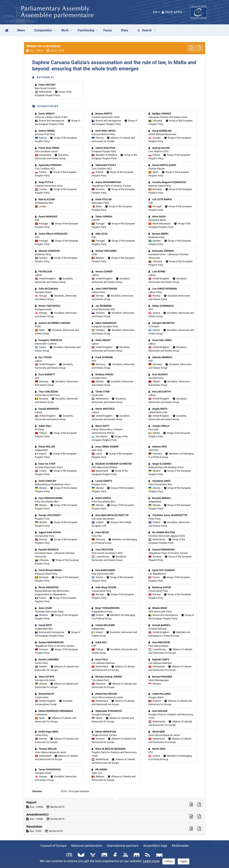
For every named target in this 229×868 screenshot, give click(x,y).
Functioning (86, 30)
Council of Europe (53, 846)
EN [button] (155, 12)
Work (65, 30)
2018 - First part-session (75, 791)
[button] (115, 48)
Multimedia (180, 846)
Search (145, 30)
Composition (43, 30)
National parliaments (87, 846)
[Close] (169, 861)
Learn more (151, 861)
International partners (123, 846)
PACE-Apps (172, 12)
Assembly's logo (155, 846)
